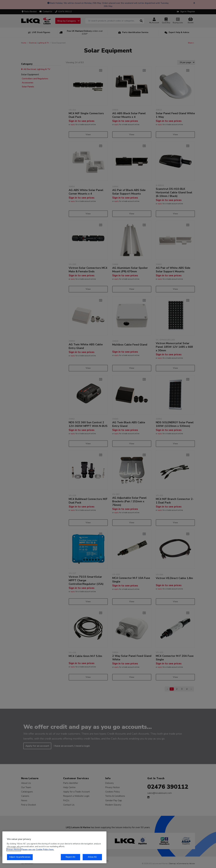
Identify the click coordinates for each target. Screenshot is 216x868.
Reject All (70, 857)
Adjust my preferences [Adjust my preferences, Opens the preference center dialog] (20, 857)
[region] (54, 847)
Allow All (92, 857)
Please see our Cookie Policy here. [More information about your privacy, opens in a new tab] (38, 850)
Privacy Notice (14, 850)
